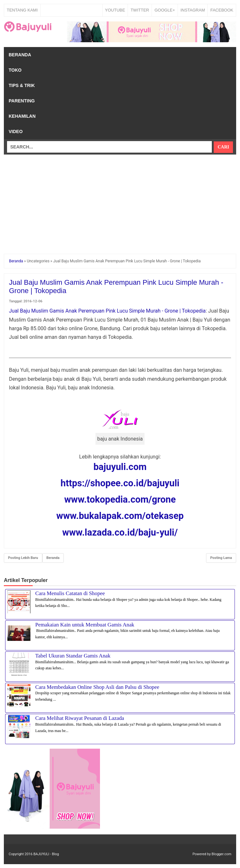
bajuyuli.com (120, 467)
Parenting (22, 101)
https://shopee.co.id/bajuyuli (120, 483)
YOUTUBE (115, 10)
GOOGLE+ (165, 10)
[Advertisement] (120, 199)
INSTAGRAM (193, 10)
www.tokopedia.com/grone (120, 499)
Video (16, 131)
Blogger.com (221, 854)
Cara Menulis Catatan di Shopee (70, 593)
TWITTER (140, 10)
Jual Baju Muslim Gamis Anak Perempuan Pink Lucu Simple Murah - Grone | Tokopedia (107, 311)
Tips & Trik (22, 85)
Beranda (20, 55)
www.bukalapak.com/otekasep (120, 516)
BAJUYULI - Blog (46, 854)
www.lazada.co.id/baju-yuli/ (120, 532)
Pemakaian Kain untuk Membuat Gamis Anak (85, 625)
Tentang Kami (22, 10)
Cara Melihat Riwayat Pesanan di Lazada (80, 718)
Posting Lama (221, 558)
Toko (15, 70)
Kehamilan (22, 116)
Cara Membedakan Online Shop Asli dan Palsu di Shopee (97, 687)
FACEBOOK (222, 10)
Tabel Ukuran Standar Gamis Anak (73, 656)
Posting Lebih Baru (23, 558)
